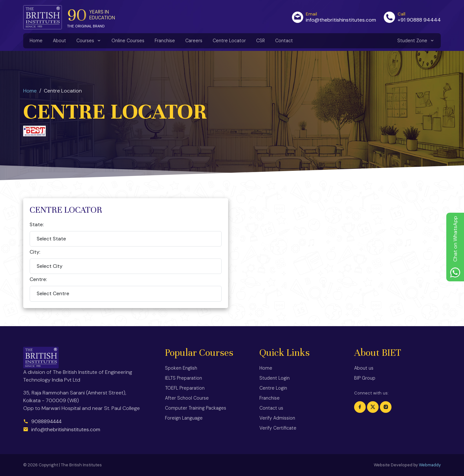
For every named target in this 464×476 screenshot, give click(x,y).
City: (35, 252)
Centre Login (273, 388)
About (59, 41)
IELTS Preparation (184, 378)
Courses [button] (86, 41)
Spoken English (181, 368)
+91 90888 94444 (419, 20)
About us (364, 368)
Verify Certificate (278, 428)
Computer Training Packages (196, 408)
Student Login (275, 378)
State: (37, 224)
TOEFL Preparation (185, 388)
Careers (194, 41)
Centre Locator (229, 41)
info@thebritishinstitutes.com (341, 20)
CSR (261, 41)
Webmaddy (430, 465)
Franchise (165, 41)
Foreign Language (184, 418)
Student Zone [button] (413, 41)
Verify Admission (277, 418)
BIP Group (365, 378)
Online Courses (128, 41)
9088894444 (42, 421)
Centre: (38, 279)
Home (36, 41)
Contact (284, 41)
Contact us (271, 408)
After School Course (187, 398)
